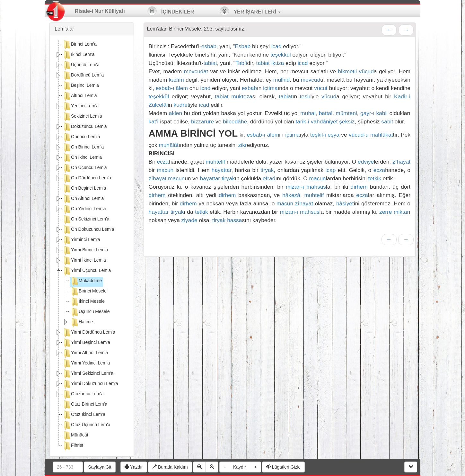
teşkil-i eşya (325, 135)
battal (326, 113)
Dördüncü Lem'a (83, 76)
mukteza (242, 96)
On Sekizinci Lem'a (86, 220)
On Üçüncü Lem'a (85, 168)
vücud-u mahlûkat (371, 135)
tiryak (267, 170)
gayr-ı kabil (374, 113)
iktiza (278, 63)
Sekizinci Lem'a (82, 117)
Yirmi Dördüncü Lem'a (89, 333)
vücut (321, 88)
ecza (163, 162)
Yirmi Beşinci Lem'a (86, 343)
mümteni (346, 113)
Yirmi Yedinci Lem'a (86, 364)
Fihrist (73, 446)
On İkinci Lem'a (82, 158)
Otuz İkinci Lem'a (84, 415)
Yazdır (134, 467)
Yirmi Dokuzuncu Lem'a (90, 384)
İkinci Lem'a (79, 55)
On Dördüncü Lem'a (87, 178)
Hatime (82, 322)
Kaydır (240, 467)
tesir (305, 96)
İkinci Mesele (88, 302)
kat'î (154, 121)
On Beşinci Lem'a (84, 189)
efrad (269, 178)
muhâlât (169, 145)
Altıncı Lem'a (80, 96)
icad (276, 46)
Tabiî (241, 63)
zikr (243, 145)
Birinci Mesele (88, 292)
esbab (209, 46)
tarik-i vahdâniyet (317, 121)
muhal (308, 113)
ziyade (189, 220)
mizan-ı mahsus (306, 187)
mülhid (281, 80)
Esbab (243, 46)
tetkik (374, 178)
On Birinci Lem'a (83, 148)
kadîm (176, 80)
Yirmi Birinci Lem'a (85, 250)
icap (331, 170)
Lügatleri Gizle (283, 467)
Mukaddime (86, 281)
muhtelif (215, 162)
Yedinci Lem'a (81, 106)
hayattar (222, 170)
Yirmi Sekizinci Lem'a (88, 374)
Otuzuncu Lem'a (83, 394)
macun (165, 170)
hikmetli (347, 71)
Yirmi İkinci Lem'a (84, 261)
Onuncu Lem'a (81, 137)
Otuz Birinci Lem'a (85, 405)
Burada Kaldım (170, 467)
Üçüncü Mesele (90, 312)
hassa (234, 220)
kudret (181, 105)
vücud (366, 71)
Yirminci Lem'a (81, 240)
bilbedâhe (235, 121)
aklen (175, 113)
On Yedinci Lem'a (84, 209)
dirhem (359, 187)
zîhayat (401, 162)
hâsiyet (345, 203)
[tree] (92, 246)
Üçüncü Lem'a (81, 65)
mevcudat (196, 71)
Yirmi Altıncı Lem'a (85, 353)
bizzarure (202, 121)
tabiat (210, 63)
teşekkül (281, 55)
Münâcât (75, 436)
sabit (387, 121)
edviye (366, 162)
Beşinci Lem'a (81, 86)
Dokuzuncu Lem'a (85, 127)
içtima (270, 88)
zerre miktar (394, 212)
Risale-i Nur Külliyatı (100, 11)
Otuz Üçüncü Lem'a (87, 425)
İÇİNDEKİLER (171, 11)
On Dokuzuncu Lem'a (88, 230)
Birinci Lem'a (80, 45)
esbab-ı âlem (172, 88)
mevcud (311, 80)
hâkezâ (291, 195)
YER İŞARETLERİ (250, 11)
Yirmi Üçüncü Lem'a (87, 271)
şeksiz (347, 121)
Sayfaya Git (100, 467)
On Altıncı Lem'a (83, 199)
